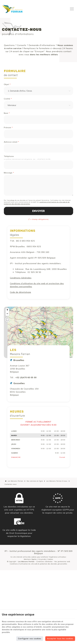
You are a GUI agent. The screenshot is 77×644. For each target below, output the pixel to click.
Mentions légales (30, 559)
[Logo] (12, 9)
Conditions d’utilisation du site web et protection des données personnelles (38, 564)
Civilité (8, 99)
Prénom (8, 128)
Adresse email (11, 142)
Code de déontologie (21, 292)
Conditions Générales (21, 278)
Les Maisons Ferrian (14, 481)
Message (9, 173)
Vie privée (42, 559)
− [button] (7, 314)
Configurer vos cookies (30, 639)
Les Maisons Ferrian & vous (57, 481)
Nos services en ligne (35, 481)
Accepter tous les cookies (60, 639)
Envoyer (38, 211)
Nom (7, 113)
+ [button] (7, 310)
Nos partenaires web (62, 562)
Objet (7, 84)
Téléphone (9, 156)
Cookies (50, 559)
